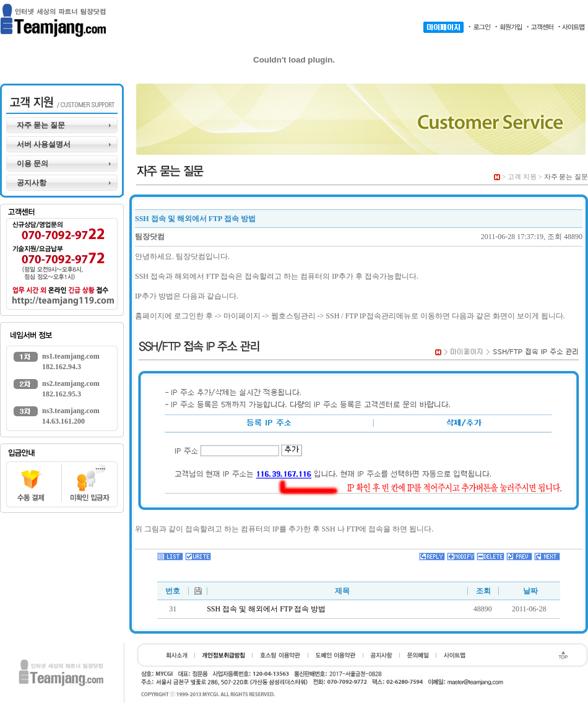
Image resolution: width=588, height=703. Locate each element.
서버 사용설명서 (44, 144)
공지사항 (32, 183)
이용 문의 (32, 164)
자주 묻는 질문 (41, 125)
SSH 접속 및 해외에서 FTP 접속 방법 (266, 609)
